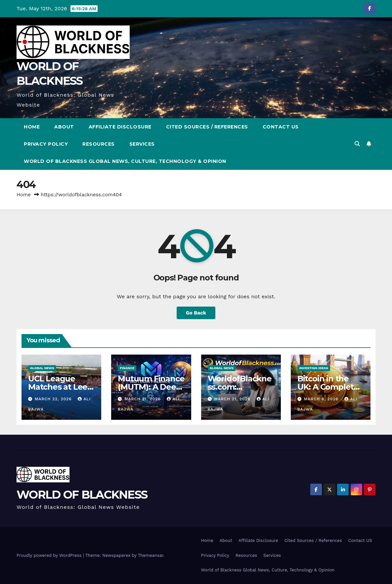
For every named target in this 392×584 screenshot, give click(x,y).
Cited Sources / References (207, 127)
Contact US (281, 127)
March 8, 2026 (322, 399)
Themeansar (151, 555)
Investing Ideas (314, 368)
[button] (357, 144)
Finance (127, 368)
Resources (99, 144)
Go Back (196, 313)
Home (32, 127)
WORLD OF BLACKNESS (82, 495)
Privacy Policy (46, 144)
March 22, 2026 (54, 399)
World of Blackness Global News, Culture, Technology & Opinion (125, 161)
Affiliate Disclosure (120, 127)
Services (142, 144)
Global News (42, 368)
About (64, 127)
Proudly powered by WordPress (50, 555)
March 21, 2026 (143, 399)
